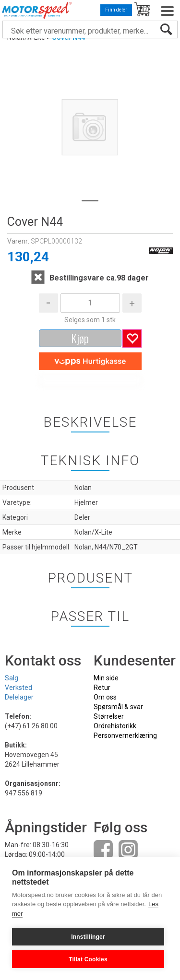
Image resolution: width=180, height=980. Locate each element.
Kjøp (80, 338)
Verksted (18, 688)
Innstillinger (88, 937)
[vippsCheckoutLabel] (90, 362)
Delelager (19, 697)
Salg (12, 678)
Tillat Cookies (88, 959)
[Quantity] (90, 303)
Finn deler (116, 10)
